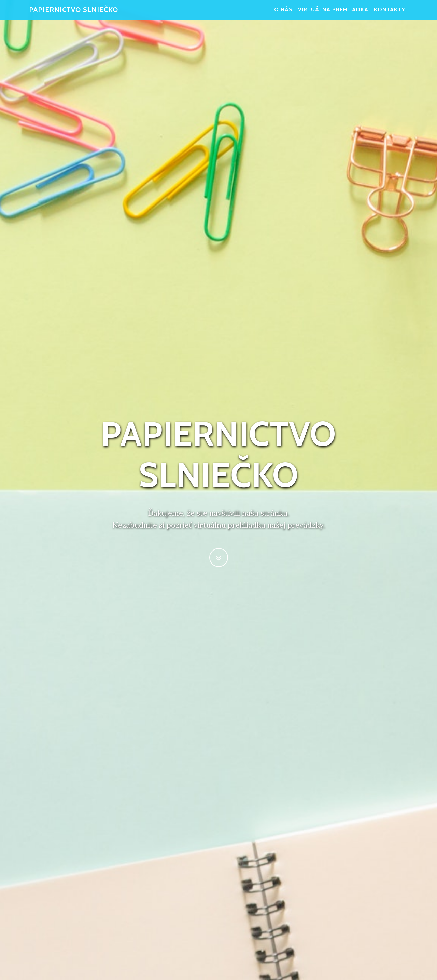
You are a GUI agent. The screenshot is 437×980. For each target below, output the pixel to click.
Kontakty (390, 14)
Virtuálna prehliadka (333, 14)
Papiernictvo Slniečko (74, 14)
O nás (283, 14)
